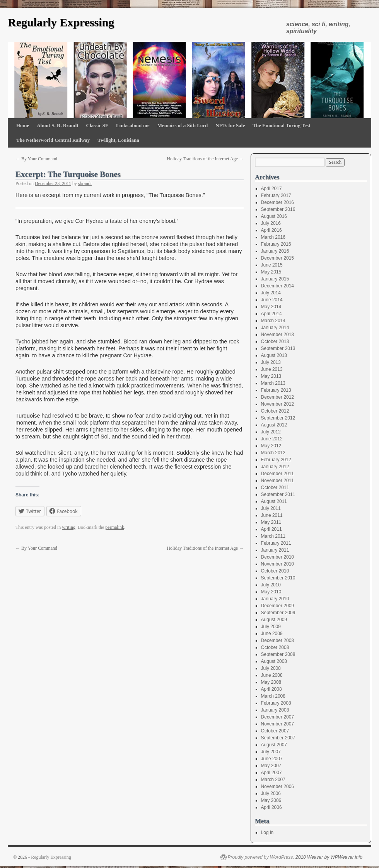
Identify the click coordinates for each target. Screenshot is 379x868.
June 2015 (272, 265)
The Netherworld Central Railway (53, 140)
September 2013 (278, 348)
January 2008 (275, 710)
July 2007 (271, 752)
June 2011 (272, 515)
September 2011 (278, 494)
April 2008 (271, 689)
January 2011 (275, 550)
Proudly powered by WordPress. (261, 857)
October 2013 (275, 341)
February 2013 (276, 390)
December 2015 (277, 258)
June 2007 (272, 759)
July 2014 (271, 293)
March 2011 (273, 536)
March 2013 (273, 383)
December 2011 (277, 474)
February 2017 (276, 195)
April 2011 (271, 529)
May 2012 (271, 446)
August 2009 (274, 620)
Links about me (133, 125)
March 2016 (273, 237)
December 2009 (277, 606)
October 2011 (275, 488)
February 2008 (276, 703)
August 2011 (274, 501)
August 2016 (274, 216)
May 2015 (271, 272)
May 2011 (271, 522)
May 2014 (271, 307)
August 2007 (274, 745)
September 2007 (278, 738)
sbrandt (85, 183)
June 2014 (272, 300)
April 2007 (271, 773)
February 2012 (276, 460)
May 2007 (271, 766)
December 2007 (277, 717)
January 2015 (275, 279)
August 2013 (274, 355)
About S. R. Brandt (57, 125)
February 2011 (276, 543)
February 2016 (276, 244)
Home (23, 125)
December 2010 (277, 557)
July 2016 (271, 223)
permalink (115, 527)
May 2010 (271, 592)
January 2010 (275, 599)
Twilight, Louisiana (118, 140)
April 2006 (271, 807)
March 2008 (273, 696)
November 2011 (277, 481)
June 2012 (272, 439)
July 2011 (271, 508)
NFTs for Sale (230, 125)
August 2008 (274, 661)
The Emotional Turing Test (281, 125)
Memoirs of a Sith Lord (183, 125)
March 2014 (273, 321)
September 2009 (278, 613)
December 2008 (277, 640)
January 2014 (275, 328)
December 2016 (277, 202)
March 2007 (273, 780)
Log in (267, 832)
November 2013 (277, 335)
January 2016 (275, 251)
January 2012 (275, 467)
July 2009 (271, 627)
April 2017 (271, 189)
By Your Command (36, 159)
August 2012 (274, 425)
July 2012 (271, 432)
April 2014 (271, 314)
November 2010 (277, 564)
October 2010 (275, 571)
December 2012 (277, 397)
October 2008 (275, 647)
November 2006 (277, 786)
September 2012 (278, 418)
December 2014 (277, 286)
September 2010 (278, 578)
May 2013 (271, 376)
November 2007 (277, 724)
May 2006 (271, 800)
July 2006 (271, 793)
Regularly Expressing (61, 22)
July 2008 (271, 668)
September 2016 (278, 209)
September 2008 (278, 654)
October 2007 (275, 731)
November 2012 (277, 404)
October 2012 (275, 411)
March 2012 (273, 453)
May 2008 (271, 682)
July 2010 (271, 585)
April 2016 (271, 230)
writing (69, 527)
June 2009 (272, 634)
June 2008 (272, 675)
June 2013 (272, 369)
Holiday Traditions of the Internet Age (205, 159)
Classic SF (97, 125)
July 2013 (271, 362)
